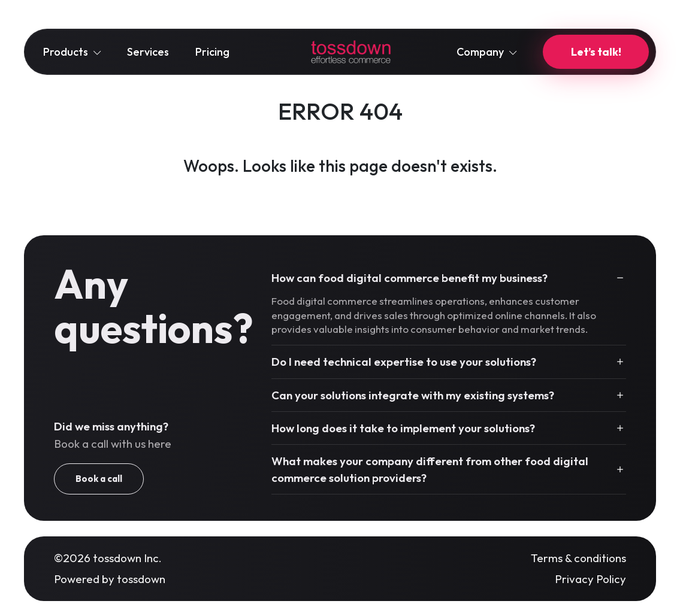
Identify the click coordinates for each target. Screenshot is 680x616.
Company (486, 52)
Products (72, 52)
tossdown (141, 579)
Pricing (212, 52)
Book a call (99, 479)
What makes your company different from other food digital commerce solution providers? (430, 469)
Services (148, 52)
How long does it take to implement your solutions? (403, 428)
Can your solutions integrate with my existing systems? (413, 395)
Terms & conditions (578, 558)
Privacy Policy (590, 579)
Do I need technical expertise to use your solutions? (404, 362)
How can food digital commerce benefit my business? (409, 278)
